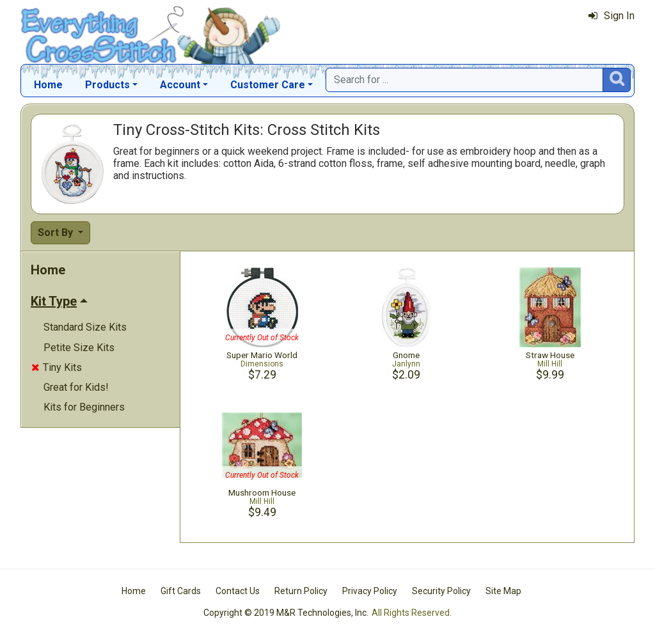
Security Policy (441, 591)
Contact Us (238, 591)
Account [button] (180, 85)
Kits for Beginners (84, 407)
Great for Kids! (76, 387)
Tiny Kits (57, 367)
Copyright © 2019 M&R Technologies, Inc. (286, 613)
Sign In (612, 16)
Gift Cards (181, 591)
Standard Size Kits (85, 327)
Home (48, 85)
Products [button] (107, 85)
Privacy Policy (370, 591)
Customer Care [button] (268, 85)
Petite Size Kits (79, 348)
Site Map (503, 591)
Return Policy (301, 591)
